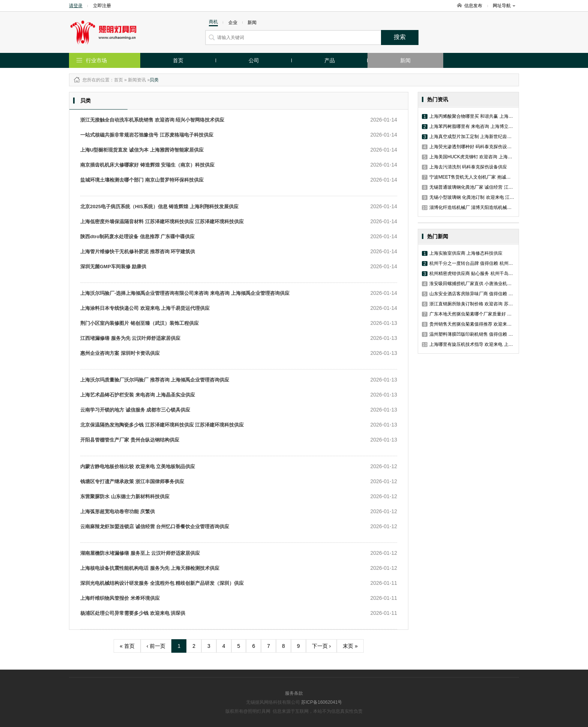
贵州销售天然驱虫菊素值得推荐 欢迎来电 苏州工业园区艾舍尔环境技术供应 (501, 324)
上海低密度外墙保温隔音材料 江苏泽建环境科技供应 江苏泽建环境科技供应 (162, 222)
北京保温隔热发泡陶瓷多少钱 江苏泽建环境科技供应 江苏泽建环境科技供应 (162, 425)
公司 (254, 60)
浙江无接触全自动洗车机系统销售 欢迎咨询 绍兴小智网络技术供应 (152, 120)
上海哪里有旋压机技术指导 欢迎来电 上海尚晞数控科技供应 (485, 344)
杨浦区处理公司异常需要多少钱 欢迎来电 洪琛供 (133, 613)
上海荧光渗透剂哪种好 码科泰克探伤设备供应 (471, 147)
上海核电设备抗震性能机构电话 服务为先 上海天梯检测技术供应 (150, 568)
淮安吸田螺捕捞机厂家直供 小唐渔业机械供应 (471, 284)
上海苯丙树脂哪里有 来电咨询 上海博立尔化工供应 (476, 126)
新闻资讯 (137, 80)
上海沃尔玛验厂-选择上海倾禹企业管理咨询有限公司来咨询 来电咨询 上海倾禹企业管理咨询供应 (185, 293)
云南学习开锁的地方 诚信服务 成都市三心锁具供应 (135, 410)
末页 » (350, 646)
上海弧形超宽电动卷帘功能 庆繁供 (118, 511)
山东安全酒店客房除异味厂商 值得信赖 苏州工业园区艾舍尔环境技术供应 (499, 294)
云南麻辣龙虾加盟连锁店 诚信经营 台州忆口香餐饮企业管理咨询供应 (155, 526)
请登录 (76, 6)
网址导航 (504, 6)
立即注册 (102, 6)
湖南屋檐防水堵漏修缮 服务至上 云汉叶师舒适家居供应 (140, 553)
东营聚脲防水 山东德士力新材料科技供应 (125, 496)
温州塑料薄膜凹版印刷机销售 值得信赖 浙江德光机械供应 (483, 334)
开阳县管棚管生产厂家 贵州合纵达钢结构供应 (130, 440)
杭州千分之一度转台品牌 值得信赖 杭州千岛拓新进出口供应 (485, 263)
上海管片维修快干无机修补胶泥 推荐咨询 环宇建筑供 (138, 252)
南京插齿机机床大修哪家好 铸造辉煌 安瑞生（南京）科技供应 (147, 165)
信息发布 (473, 6)
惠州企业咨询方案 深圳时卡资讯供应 (120, 353)
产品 (330, 60)
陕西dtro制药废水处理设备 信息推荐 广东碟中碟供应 (138, 237)
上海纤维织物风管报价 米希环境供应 (120, 598)
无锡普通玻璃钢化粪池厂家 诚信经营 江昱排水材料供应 (481, 187)
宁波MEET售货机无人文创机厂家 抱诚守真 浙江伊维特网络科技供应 (494, 177)
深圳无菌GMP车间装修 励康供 (113, 267)
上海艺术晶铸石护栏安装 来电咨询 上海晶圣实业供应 (138, 395)
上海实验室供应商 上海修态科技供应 (462, 253)
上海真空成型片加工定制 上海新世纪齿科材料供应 (476, 137)
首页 (178, 60)
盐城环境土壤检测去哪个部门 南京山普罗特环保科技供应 (142, 180)
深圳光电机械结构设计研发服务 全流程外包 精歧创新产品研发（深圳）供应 (162, 583)
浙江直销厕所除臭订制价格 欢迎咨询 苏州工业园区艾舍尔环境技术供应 (497, 304)
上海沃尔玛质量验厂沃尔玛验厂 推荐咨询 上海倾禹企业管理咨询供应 (155, 380)
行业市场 (96, 60)
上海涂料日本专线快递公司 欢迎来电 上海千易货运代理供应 (145, 308)
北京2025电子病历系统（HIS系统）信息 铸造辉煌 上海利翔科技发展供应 (159, 207)
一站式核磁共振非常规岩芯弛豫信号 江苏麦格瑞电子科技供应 (147, 135)
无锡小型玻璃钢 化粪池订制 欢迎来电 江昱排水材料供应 (481, 197)
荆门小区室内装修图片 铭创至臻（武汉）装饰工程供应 (139, 323)
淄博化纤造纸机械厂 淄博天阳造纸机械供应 (469, 207)
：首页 (116, 80)
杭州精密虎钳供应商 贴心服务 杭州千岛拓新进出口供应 (481, 273)
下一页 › (322, 646)
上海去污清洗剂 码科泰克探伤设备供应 (464, 167)
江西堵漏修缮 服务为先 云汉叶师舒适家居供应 (130, 338)
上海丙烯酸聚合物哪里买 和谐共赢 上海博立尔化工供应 (481, 116)
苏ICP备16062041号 (322, 702)
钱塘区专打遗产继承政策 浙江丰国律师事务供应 (132, 481)
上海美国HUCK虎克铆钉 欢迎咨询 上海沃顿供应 (474, 157)
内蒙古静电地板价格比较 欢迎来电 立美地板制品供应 (138, 466)
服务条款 (294, 693)
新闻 (405, 60)
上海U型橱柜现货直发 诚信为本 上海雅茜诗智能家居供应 (142, 150)
